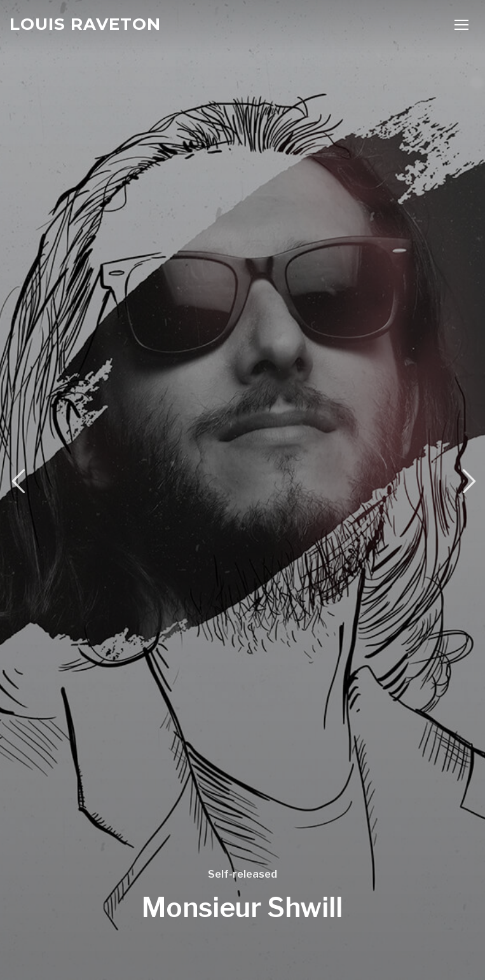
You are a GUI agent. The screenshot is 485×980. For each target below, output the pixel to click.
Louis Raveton (85, 24)
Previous (18, 481)
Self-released (242, 874)
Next (467, 481)
